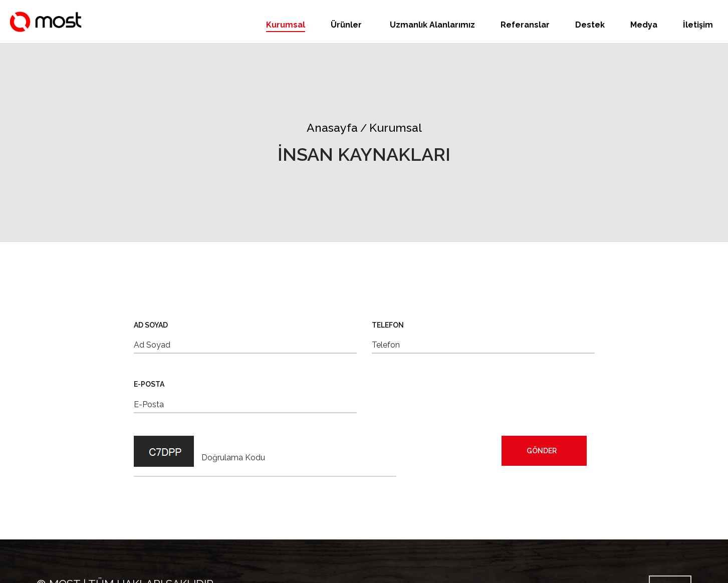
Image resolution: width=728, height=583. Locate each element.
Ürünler (347, 25)
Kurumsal (286, 25)
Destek (590, 25)
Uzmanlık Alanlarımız (432, 25)
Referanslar (525, 25)
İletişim (698, 25)
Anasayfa (332, 127)
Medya (644, 25)
